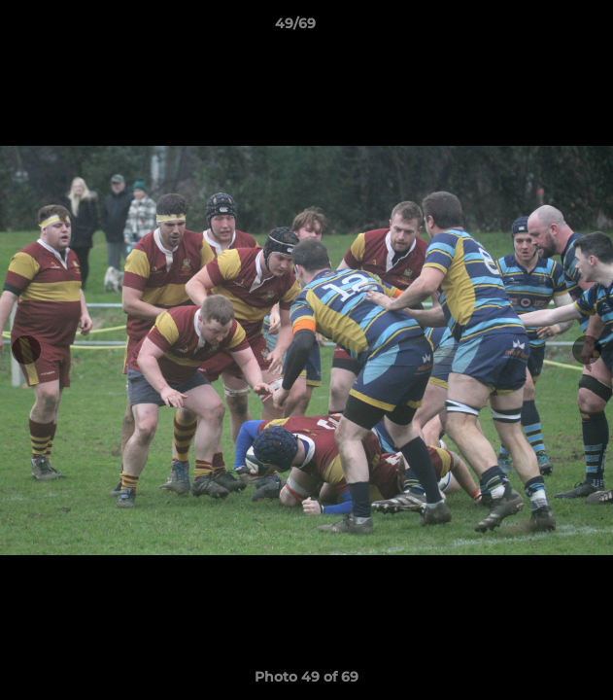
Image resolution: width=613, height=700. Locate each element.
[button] (543, 28)
